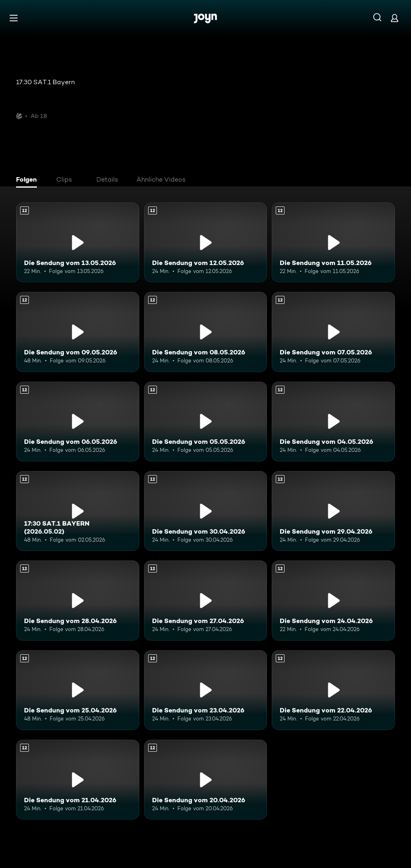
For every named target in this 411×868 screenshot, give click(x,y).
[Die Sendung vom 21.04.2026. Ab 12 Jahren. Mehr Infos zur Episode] (78, 780)
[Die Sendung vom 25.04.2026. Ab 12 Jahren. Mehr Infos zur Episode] (78, 690)
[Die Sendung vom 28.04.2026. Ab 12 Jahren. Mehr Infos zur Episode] (78, 600)
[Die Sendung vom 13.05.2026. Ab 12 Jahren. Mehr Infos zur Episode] (78, 242)
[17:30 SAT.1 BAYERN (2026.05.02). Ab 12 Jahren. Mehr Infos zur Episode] (78, 511)
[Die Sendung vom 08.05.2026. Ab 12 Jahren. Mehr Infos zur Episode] (206, 332)
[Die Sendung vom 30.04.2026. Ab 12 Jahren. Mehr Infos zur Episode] (206, 511)
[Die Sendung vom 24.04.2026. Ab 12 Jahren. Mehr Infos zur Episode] (333, 600)
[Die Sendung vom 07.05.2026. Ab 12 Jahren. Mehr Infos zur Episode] (333, 332)
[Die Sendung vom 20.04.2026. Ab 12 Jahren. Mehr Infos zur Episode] (206, 780)
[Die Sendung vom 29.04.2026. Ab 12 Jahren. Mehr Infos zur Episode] (333, 511)
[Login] (395, 18)
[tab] (28, 180)
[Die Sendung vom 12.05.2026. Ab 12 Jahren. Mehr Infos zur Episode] (206, 242)
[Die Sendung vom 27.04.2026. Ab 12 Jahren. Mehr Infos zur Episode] (206, 600)
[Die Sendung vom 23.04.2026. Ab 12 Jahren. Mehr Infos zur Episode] (206, 690)
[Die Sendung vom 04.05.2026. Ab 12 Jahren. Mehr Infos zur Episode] (333, 422)
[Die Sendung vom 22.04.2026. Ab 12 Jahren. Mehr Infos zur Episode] (333, 690)
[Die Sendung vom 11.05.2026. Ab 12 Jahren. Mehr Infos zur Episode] (333, 242)
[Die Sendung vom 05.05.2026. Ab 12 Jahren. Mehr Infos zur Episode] (206, 422)
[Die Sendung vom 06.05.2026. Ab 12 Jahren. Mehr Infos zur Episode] (78, 422)
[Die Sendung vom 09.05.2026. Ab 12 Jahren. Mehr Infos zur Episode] (78, 332)
